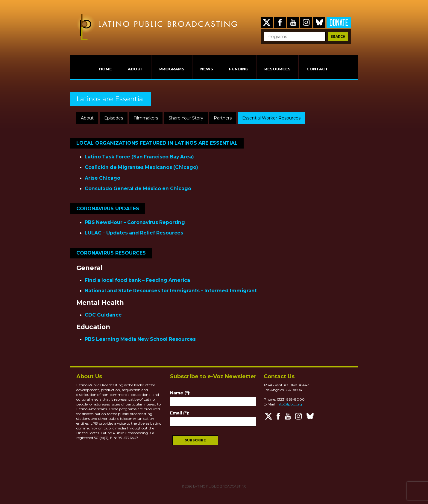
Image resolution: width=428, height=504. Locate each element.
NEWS (207, 69)
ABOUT (136, 69)
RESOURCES (277, 69)
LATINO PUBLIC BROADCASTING (219, 486)
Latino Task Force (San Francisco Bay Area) (139, 157)
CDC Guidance (103, 315)
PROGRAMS (172, 69)
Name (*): (180, 393)
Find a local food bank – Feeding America (137, 280)
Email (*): (180, 413)
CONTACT (317, 69)
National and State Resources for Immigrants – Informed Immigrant (171, 291)
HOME (106, 69)
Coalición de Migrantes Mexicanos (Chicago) (141, 167)
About (87, 118)
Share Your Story (186, 118)
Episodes (114, 118)
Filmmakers (146, 118)
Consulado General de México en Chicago (138, 189)
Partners (223, 118)
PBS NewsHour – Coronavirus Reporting (135, 222)
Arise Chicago (103, 178)
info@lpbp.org (289, 404)
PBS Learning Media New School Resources (140, 339)
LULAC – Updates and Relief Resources (134, 233)
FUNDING (239, 69)
